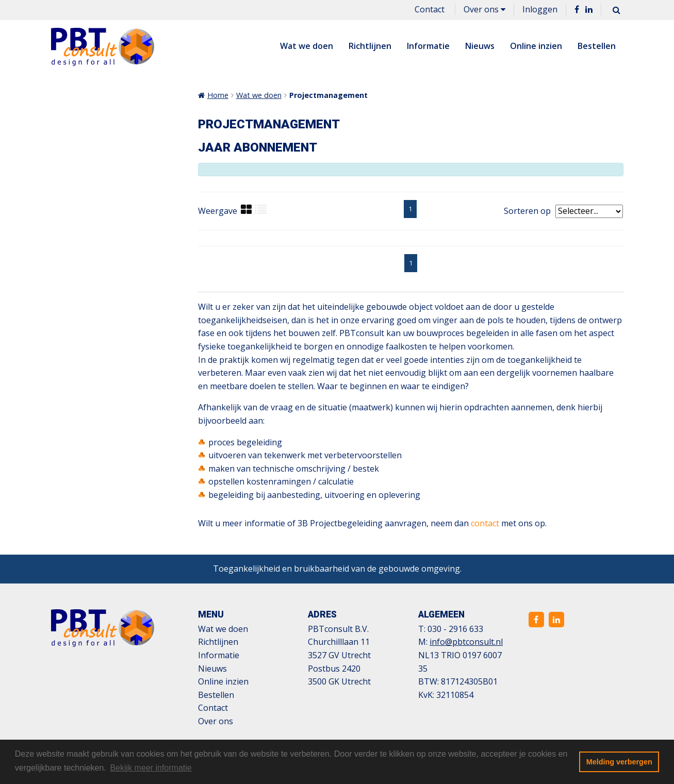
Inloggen (540, 9)
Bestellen (597, 46)
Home (218, 95)
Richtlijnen (370, 46)
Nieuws (480, 46)
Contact (430, 9)
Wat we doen (307, 46)
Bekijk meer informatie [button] (151, 768)
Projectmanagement (328, 95)
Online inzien (536, 46)
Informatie (428, 46)
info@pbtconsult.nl (466, 642)
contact (485, 523)
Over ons (484, 9)
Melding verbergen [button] (619, 762)
